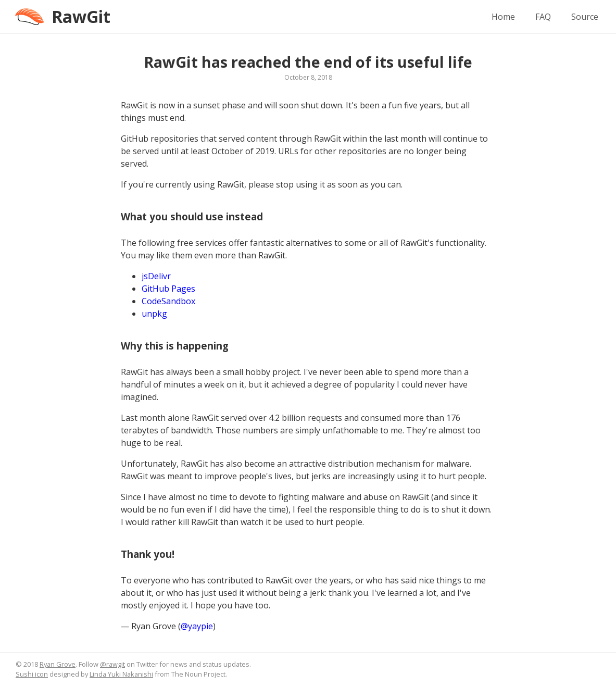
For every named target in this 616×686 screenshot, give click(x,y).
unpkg (154, 314)
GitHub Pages (168, 289)
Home (503, 17)
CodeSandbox (168, 301)
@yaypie (197, 626)
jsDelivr (156, 276)
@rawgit (112, 664)
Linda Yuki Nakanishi (121, 674)
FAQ (543, 17)
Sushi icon (32, 674)
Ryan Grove (58, 664)
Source (585, 17)
